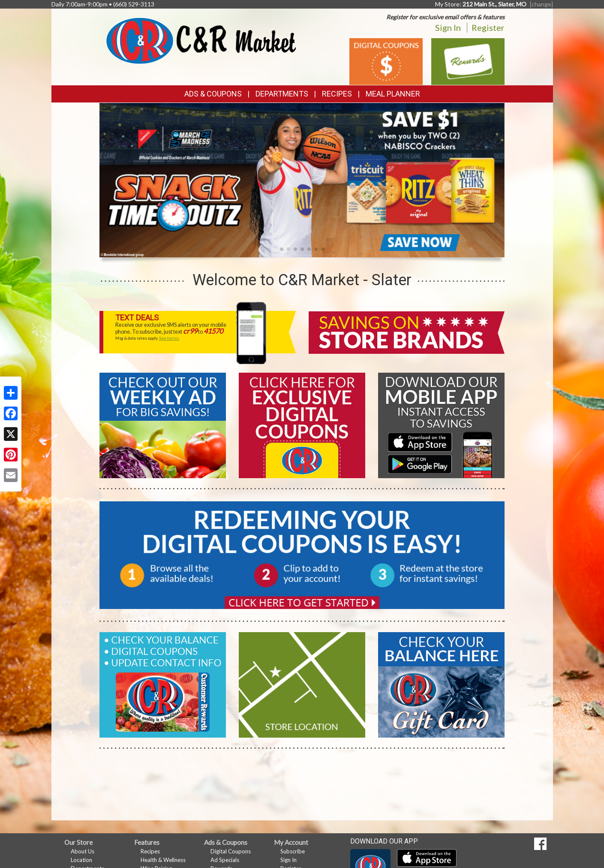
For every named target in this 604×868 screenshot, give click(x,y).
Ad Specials (225, 860)
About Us (83, 851)
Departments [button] (282, 94)
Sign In (448, 27)
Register (488, 27)
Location (81, 860)
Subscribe (293, 851)
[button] (282, 249)
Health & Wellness (163, 860)
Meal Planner (393, 94)
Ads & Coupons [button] (213, 94)
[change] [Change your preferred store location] (541, 4)
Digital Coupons (231, 851)
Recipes (337, 94)
